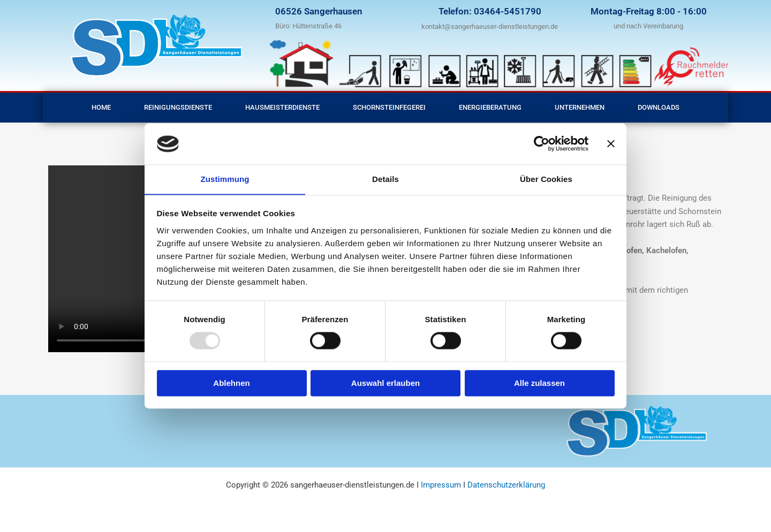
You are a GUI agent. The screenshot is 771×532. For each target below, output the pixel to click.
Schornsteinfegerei (389, 107)
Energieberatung (490, 107)
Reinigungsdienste (178, 107)
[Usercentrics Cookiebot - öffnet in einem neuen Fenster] (542, 143)
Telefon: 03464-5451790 (490, 11)
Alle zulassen (539, 383)
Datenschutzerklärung (506, 485)
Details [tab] (385, 179)
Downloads (659, 107)
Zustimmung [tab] (225, 179)
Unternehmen (580, 107)
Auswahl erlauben (385, 383)
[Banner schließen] (611, 143)
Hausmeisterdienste (282, 107)
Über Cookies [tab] (546, 179)
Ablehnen (231, 383)
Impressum (442, 485)
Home (101, 107)
